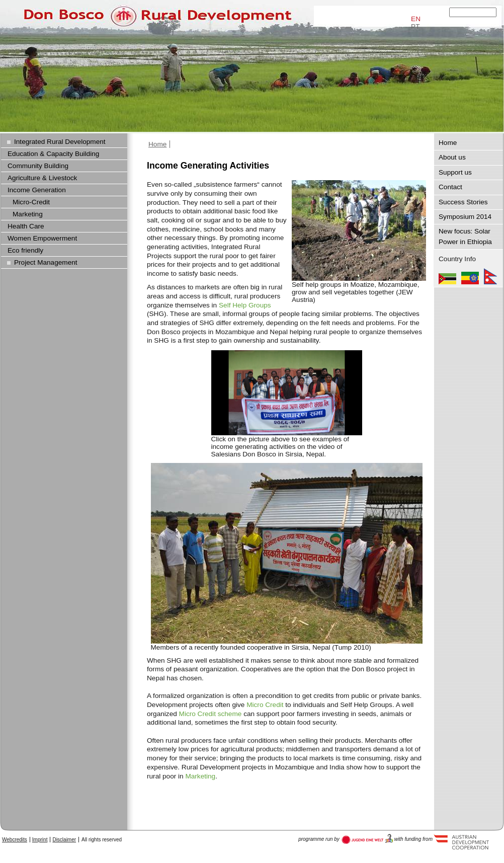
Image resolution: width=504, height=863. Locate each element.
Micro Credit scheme (211, 714)
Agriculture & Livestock (42, 178)
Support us (455, 172)
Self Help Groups (245, 305)
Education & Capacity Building (53, 154)
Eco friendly (25, 250)
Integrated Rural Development (60, 142)
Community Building (38, 166)
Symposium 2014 (465, 217)
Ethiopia (470, 276)
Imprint (40, 840)
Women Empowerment (42, 238)
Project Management (46, 262)
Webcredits (15, 840)
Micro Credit (265, 705)
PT (415, 26)
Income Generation (37, 190)
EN (416, 19)
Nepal (490, 276)
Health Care (26, 226)
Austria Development (367, 839)
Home (157, 144)
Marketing (200, 776)
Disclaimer (64, 840)
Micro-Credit (31, 202)
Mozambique (447, 276)
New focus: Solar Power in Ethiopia (465, 236)
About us (452, 157)
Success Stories (463, 202)
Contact (450, 187)
